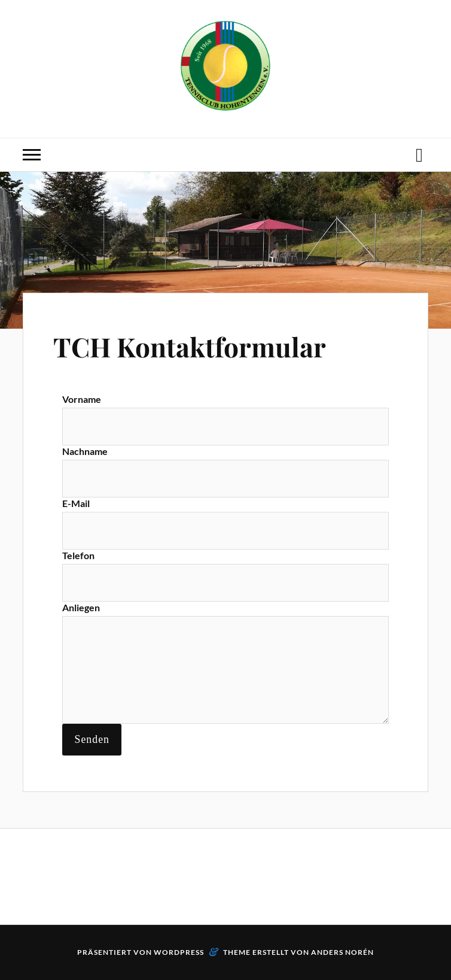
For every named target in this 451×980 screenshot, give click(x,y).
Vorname (82, 399)
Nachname (85, 451)
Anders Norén (342, 952)
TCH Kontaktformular (190, 346)
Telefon (78, 555)
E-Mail (76, 503)
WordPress (179, 952)
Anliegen (81, 607)
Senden (92, 739)
